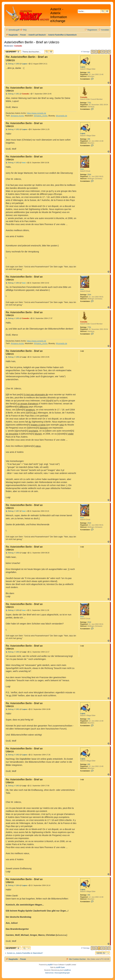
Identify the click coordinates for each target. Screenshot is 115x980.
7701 (89, 103)
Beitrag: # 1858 (13, 553)
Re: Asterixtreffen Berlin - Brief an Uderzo (27, 58)
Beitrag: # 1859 (13, 610)
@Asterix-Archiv (17, 116)
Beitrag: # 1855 (13, 318)
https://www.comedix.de (36, 113)
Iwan (82, 169)
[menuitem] (23, 30)
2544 (89, 174)
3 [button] (102, 52)
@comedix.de (62, 116)
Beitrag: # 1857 (13, 511)
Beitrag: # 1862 (13, 755)
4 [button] (106, 52)
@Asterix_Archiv (41, 116)
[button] (92, 52)
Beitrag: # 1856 (13, 357)
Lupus (83, 67)
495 (89, 72)
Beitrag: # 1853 (13, 163)
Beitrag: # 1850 (13, 64)
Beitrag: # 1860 (13, 652)
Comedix (18, 46)
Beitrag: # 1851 (13, 94)
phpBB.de (68, 970)
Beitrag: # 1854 (13, 283)
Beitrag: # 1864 (13, 885)
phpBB (50, 965)
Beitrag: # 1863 (13, 786)
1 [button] (96, 52)
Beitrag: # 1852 (13, 129)
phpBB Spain (60, 967)
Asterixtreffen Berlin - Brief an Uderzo (32, 42)
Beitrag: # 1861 (13, 709)
